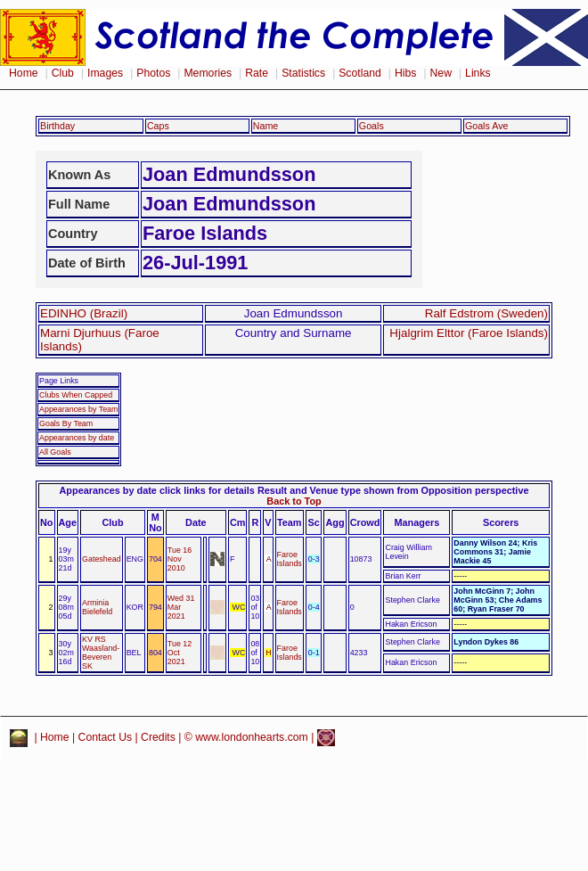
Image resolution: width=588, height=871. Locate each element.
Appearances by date (77, 438)
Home (24, 73)
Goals (372, 126)
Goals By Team (66, 423)
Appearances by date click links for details (157, 490)
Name (266, 126)
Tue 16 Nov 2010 (180, 559)
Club (63, 73)
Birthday (57, 126)
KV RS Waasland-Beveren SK (101, 653)
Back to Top (294, 501)
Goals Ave (487, 126)
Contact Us (106, 737)
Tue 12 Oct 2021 (180, 653)
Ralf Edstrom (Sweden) (486, 313)
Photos (153, 73)
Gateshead (102, 559)
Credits (158, 737)
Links (478, 73)
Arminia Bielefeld (97, 607)
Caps (158, 126)
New (441, 73)
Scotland (360, 73)
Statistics (303, 73)
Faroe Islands (290, 559)
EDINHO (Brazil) (84, 313)
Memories (208, 73)
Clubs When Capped (76, 395)
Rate (257, 73)
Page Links (59, 381)
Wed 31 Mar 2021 (181, 607)
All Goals (55, 452)
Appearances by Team (78, 409)
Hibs (405, 73)
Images (105, 73)
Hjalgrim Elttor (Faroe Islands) (469, 333)
